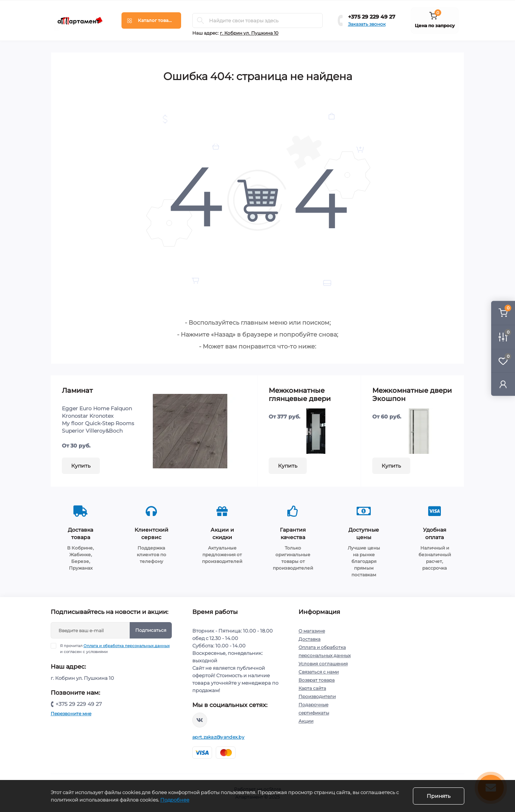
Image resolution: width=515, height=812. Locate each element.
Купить (81, 466)
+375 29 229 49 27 (372, 17)
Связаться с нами (319, 672)
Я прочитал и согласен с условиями (115, 649)
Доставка (309, 639)
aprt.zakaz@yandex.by (218, 737)
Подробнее (175, 800)
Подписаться (151, 630)
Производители (317, 696)
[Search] (200, 20)
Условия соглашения (323, 664)
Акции (306, 721)
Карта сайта (312, 688)
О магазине (312, 631)
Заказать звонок (367, 24)
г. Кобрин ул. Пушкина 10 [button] (249, 33)
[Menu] (151, 20)
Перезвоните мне (71, 714)
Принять (439, 796)
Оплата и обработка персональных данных (127, 646)
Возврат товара (317, 680)
